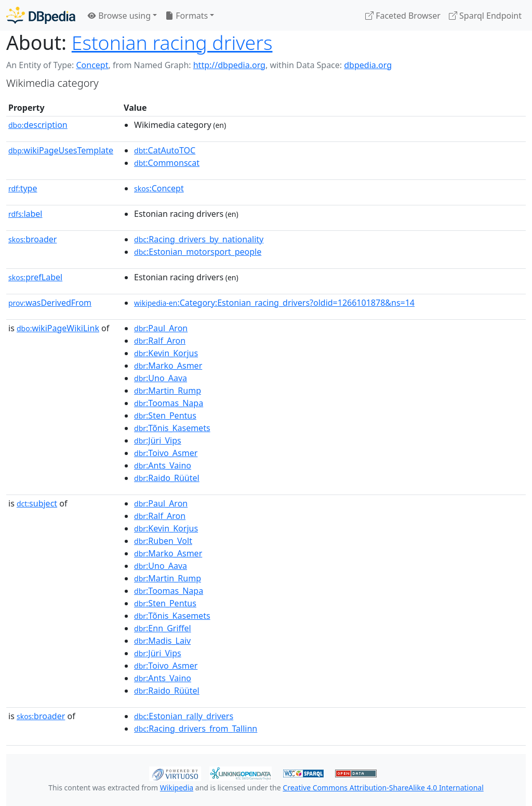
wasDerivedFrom (50, 303)
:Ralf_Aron (160, 341)
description (38, 125)
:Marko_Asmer (168, 366)
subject (37, 503)
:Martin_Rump (168, 391)
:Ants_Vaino (163, 465)
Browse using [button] (119, 16)
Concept (92, 65)
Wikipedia (177, 788)
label (25, 214)
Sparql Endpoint (485, 16)
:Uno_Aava (161, 378)
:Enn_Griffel (163, 628)
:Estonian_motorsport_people (198, 252)
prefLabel (35, 277)
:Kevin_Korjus (166, 353)
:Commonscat (167, 163)
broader (32, 239)
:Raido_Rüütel (167, 478)
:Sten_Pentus (165, 415)
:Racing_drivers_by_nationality (199, 239)
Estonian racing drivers (172, 42)
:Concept (159, 188)
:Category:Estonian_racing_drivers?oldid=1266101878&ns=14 (274, 303)
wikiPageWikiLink (58, 328)
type (23, 188)
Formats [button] (187, 16)
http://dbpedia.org (229, 65)
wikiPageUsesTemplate (61, 150)
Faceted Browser (403, 16)
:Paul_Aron (161, 328)
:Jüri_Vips (158, 440)
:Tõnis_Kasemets (172, 428)
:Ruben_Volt (163, 541)
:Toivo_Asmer (166, 453)
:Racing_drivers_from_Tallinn (196, 729)
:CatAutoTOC (165, 150)
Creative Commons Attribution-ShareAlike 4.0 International (383, 788)
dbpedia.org (368, 65)
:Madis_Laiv (162, 641)
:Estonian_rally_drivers (184, 716)
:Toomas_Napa (169, 403)
